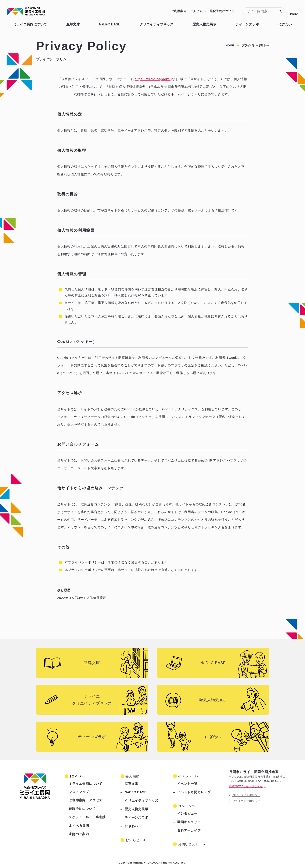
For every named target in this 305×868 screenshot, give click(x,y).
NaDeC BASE (110, 24)
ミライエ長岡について (30, 24)
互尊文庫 (73, 24)
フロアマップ (79, 792)
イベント (185, 776)
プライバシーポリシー (246, 801)
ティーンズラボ (247, 24)
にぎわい (285, 24)
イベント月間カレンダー (196, 792)
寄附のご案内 (79, 834)
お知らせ (132, 840)
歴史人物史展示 (204, 24)
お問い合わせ (189, 844)
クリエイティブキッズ (157, 24)
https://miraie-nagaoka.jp (154, 79)
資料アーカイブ (189, 830)
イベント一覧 (187, 784)
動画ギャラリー (189, 822)
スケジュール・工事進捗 (87, 817)
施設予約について (222, 11)
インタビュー (187, 813)
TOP (73, 776)
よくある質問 (79, 826)
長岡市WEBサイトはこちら (247, 786)
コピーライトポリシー (246, 795)
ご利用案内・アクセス (187, 11)
